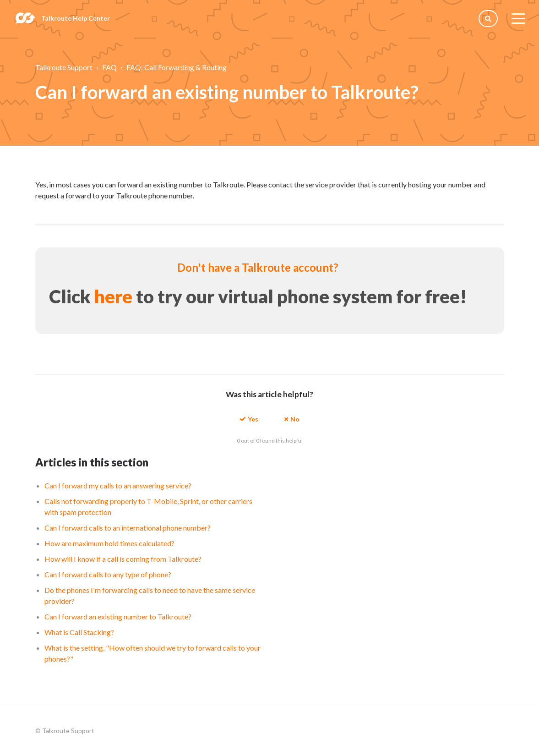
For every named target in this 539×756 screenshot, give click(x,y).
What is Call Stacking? (79, 632)
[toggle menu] (518, 18)
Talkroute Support (64, 67)
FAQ (109, 67)
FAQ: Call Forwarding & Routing (177, 67)
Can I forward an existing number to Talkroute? (118, 616)
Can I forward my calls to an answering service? (118, 485)
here (113, 296)
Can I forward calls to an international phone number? (128, 528)
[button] (249, 419)
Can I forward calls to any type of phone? (108, 574)
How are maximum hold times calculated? (109, 543)
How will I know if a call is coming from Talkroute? (123, 559)
